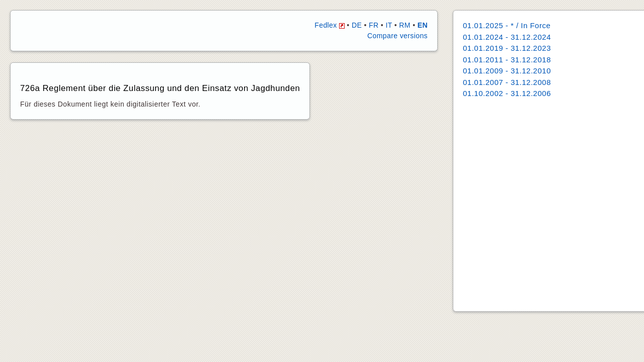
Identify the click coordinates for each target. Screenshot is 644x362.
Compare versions (397, 36)
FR (374, 25)
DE (357, 25)
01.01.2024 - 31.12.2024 (507, 37)
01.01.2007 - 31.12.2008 (507, 82)
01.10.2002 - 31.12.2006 (507, 93)
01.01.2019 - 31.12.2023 (507, 48)
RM (405, 25)
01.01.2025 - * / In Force (507, 25)
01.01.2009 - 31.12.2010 (507, 71)
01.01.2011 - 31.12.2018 (507, 60)
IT (389, 25)
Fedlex (330, 25)
